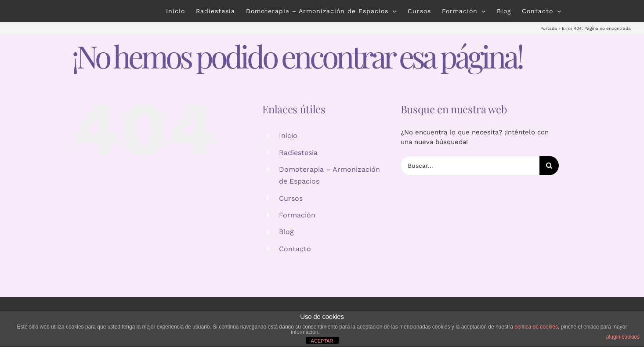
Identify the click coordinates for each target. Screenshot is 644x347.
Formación (297, 215)
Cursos (291, 198)
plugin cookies (623, 337)
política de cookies (536, 327)
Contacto (295, 249)
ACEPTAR (322, 341)
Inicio (288, 136)
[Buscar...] (470, 166)
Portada (549, 28)
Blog (286, 232)
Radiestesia (298, 153)
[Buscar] (549, 166)
